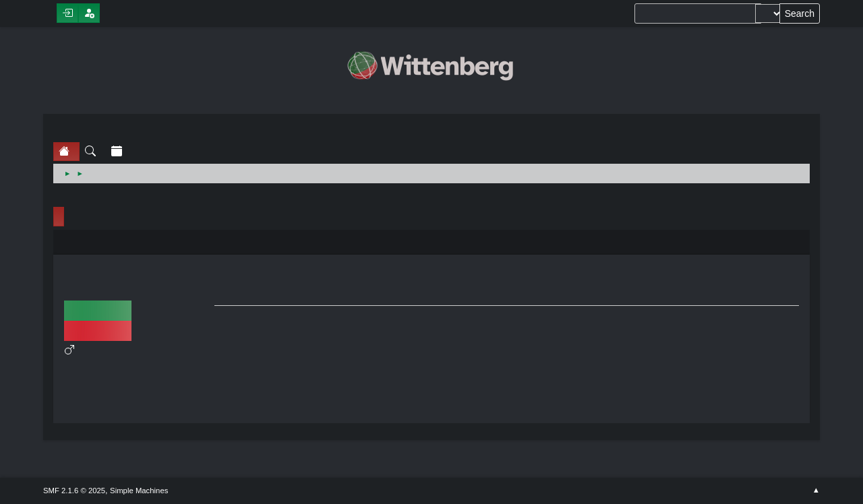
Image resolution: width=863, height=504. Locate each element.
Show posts (138, 390)
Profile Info (59, 217)
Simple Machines (139, 491)
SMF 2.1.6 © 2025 (74, 491)
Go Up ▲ (816, 491)
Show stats (138, 406)
